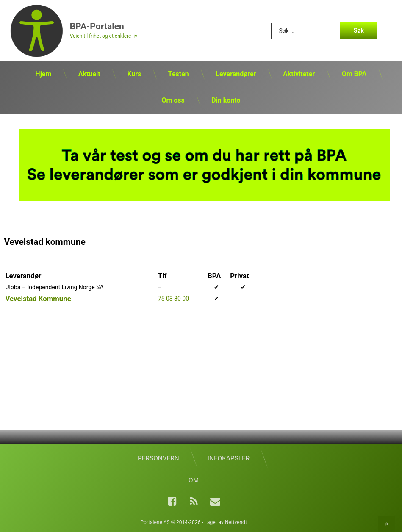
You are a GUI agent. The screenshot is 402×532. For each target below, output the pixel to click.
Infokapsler (229, 458)
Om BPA (354, 74)
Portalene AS (155, 522)
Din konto (226, 100)
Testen (179, 74)
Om (194, 480)
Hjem (43, 74)
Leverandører (236, 74)
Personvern (158, 458)
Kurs (134, 74)
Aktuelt (89, 74)
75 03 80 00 (173, 299)
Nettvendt (236, 522)
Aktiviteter (299, 74)
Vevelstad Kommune (38, 299)
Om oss (173, 100)
